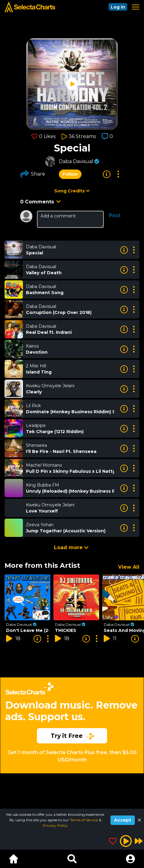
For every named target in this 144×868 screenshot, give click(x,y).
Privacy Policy (55, 825)
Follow (70, 174)
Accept (123, 820)
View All (129, 567)
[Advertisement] (72, 739)
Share (33, 174)
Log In (118, 7)
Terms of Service (84, 820)
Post (115, 215)
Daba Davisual (76, 161)
